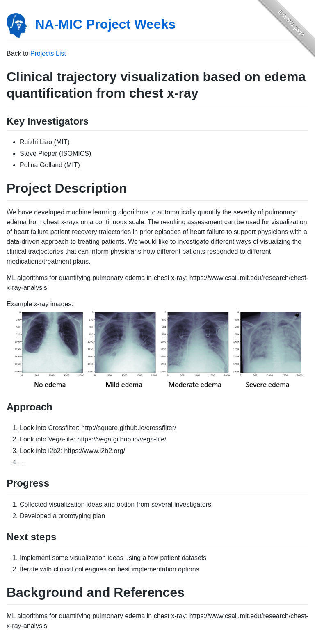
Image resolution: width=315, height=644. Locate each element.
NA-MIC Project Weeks (105, 24)
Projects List (48, 53)
